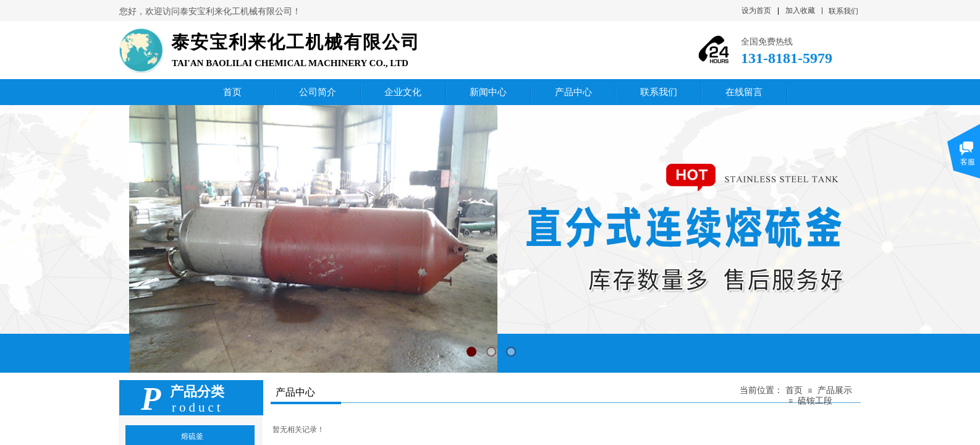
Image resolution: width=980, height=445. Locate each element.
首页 (794, 390)
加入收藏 (800, 11)
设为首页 (756, 11)
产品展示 (835, 390)
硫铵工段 (815, 401)
